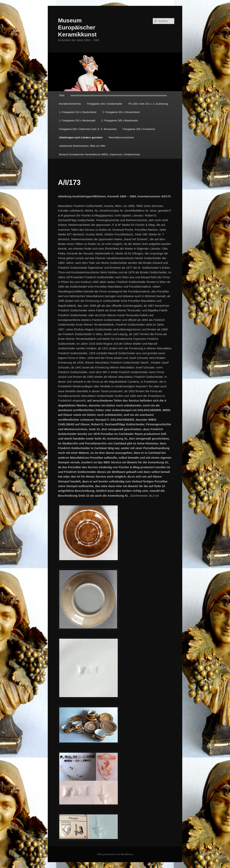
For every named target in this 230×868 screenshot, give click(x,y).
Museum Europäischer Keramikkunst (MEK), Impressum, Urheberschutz (100, 154)
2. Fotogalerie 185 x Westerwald (119, 121)
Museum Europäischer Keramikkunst (77, 27)
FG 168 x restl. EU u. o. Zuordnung (148, 104)
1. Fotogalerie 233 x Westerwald (77, 121)
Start (62, 95)
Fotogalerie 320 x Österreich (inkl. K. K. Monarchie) (88, 129)
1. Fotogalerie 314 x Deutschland (78, 112)
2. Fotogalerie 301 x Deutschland (121, 112)
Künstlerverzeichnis (70, 104)
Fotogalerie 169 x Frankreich (139, 129)
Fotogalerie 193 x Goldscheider (105, 104)
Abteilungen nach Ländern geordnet (81, 137)
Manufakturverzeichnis (121, 137)
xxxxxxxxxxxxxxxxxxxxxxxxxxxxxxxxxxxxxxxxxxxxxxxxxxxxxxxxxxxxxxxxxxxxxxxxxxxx (119, 95)
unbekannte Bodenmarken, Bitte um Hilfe (82, 146)
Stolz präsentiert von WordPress (115, 854)
